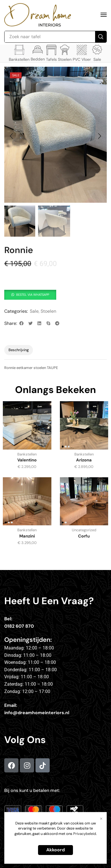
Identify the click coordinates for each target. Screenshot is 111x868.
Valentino (27, 460)
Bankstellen (27, 454)
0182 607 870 (19, 626)
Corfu (84, 536)
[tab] (19, 350)
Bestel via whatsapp (33, 295)
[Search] (101, 37)
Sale (34, 311)
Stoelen (48, 311)
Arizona (84, 460)
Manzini (27, 536)
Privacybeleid (85, 834)
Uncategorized (84, 530)
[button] (104, 15)
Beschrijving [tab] (19, 350)
